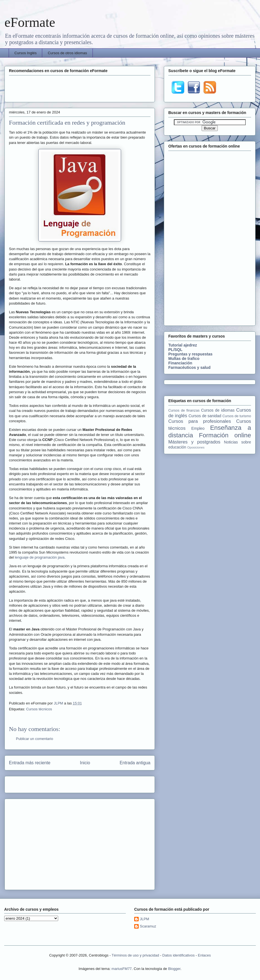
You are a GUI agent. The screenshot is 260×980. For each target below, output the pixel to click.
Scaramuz (148, 926)
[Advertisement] (80, 88)
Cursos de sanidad (205, 416)
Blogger (174, 969)
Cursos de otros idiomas (67, 53)
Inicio (85, 763)
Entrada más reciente (30, 763)
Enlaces (204, 955)
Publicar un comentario (35, 739)
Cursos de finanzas (184, 410)
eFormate (30, 22)
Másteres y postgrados (194, 442)
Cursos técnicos (39, 709)
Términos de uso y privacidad (135, 955)
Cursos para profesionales (200, 421)
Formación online (225, 435)
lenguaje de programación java (40, 557)
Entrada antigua (135, 763)
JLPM (59, 703)
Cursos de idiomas (218, 410)
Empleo (198, 428)
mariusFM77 (122, 969)
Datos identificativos (179, 955)
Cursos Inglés (26, 53)
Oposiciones (196, 447)
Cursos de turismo (237, 416)
